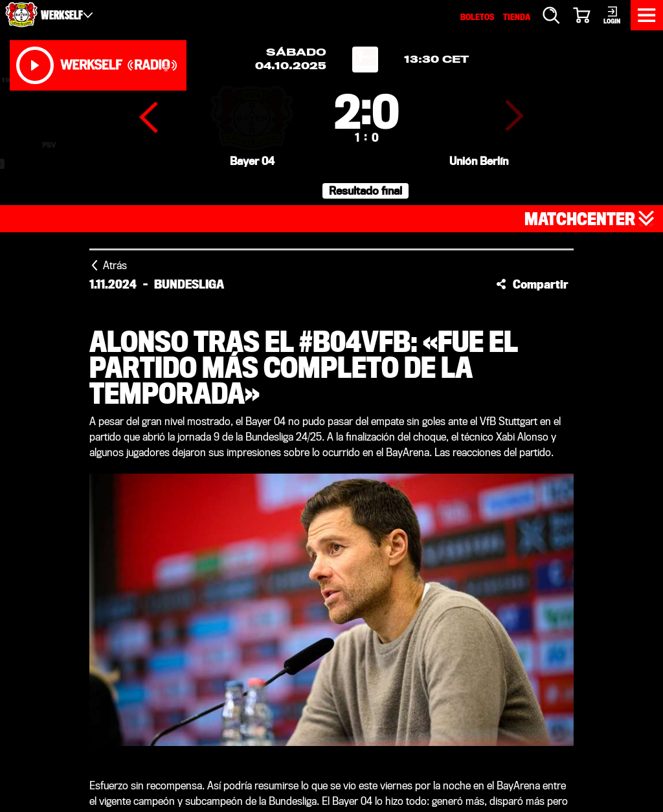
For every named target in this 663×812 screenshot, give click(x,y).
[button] (532, 284)
